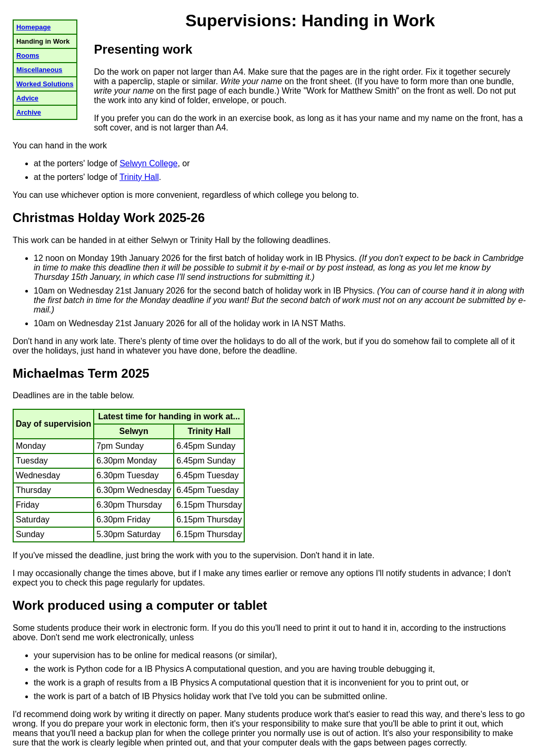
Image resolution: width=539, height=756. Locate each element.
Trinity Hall (139, 177)
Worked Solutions (45, 84)
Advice (27, 98)
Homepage (33, 27)
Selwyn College (148, 163)
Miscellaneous (39, 70)
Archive (29, 112)
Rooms (28, 56)
